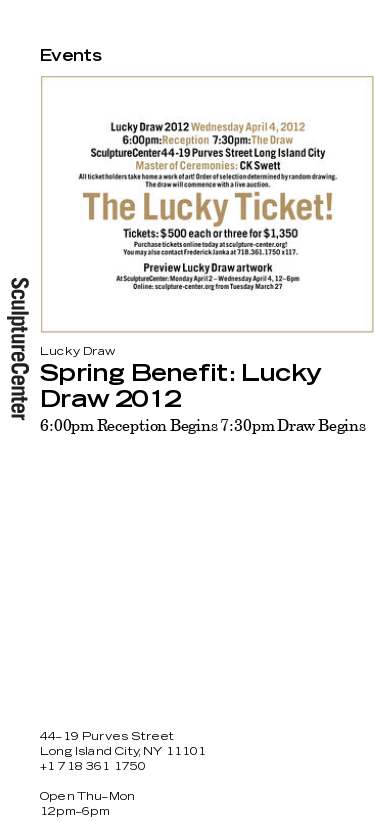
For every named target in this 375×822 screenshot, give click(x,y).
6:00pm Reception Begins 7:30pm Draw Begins (203, 425)
